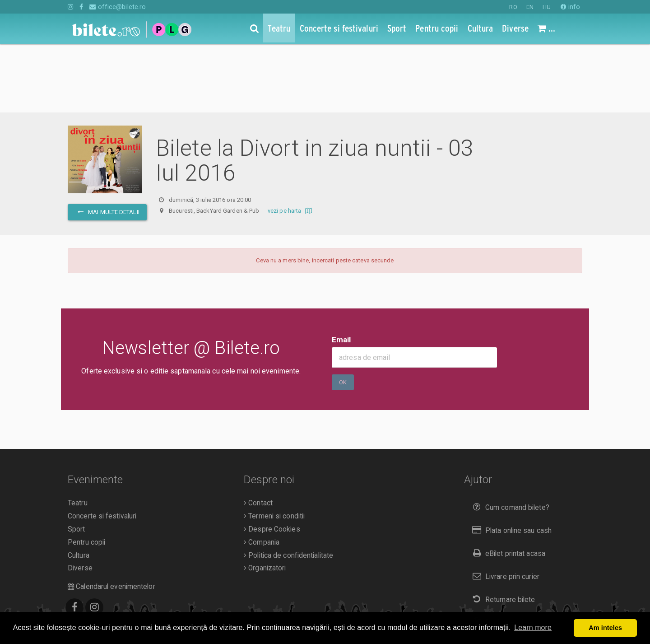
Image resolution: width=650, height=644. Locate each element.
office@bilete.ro (118, 7)
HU (547, 7)
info (570, 7)
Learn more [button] (533, 628)
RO (513, 7)
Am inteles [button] (605, 628)
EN (530, 7)
